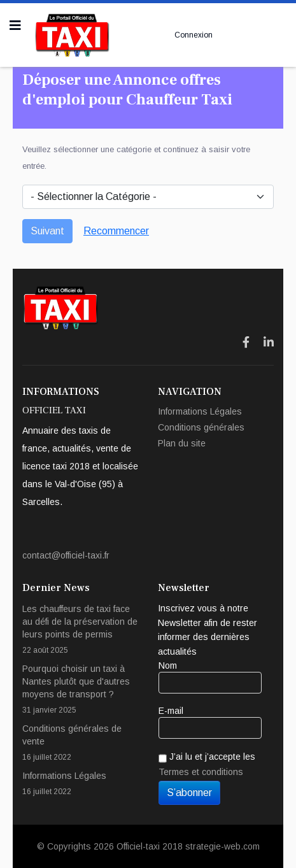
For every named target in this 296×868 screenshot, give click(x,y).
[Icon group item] (246, 343)
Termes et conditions (201, 772)
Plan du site (182, 443)
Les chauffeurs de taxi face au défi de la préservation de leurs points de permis (81, 630)
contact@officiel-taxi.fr (66, 555)
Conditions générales (201, 427)
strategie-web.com (222, 846)
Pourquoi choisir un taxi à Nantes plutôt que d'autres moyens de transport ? (81, 690)
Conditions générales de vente (81, 743)
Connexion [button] (194, 35)
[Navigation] (15, 25)
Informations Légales (200, 411)
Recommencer (116, 231)
